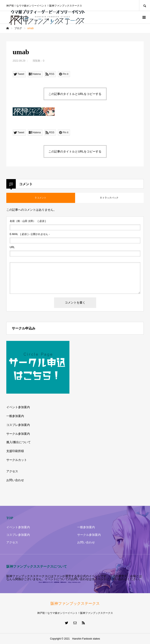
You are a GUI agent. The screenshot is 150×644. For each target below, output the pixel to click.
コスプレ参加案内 (18, 425)
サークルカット (17, 460)
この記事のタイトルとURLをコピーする (75, 94)
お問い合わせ (15, 480)
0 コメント (41, 198)
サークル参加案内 (18, 434)
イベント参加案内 (18, 407)
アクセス (12, 471)
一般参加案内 (15, 416)
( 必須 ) (28, 221)
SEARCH (145, 5)
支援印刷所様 (15, 451)
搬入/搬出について (19, 442)
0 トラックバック (109, 198)
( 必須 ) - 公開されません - (30, 234)
